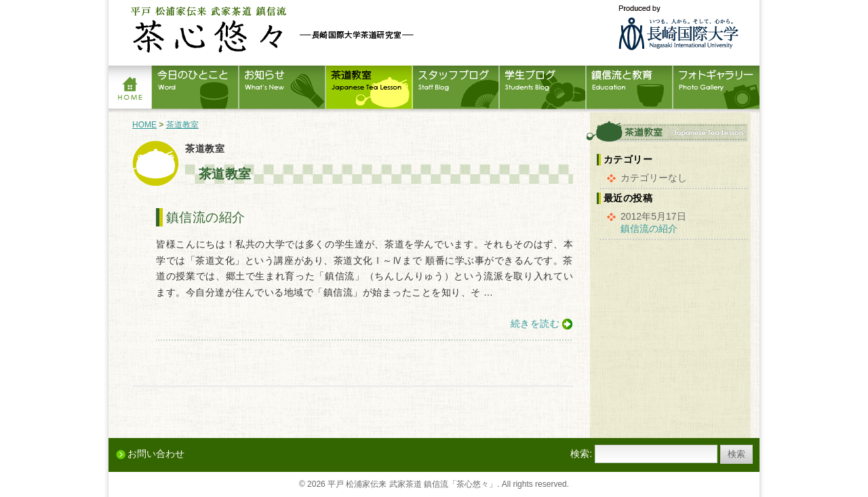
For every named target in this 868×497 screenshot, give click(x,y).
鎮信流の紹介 (205, 217)
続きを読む (535, 323)
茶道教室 (182, 125)
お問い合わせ (156, 454)
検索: (581, 454)
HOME (144, 125)
